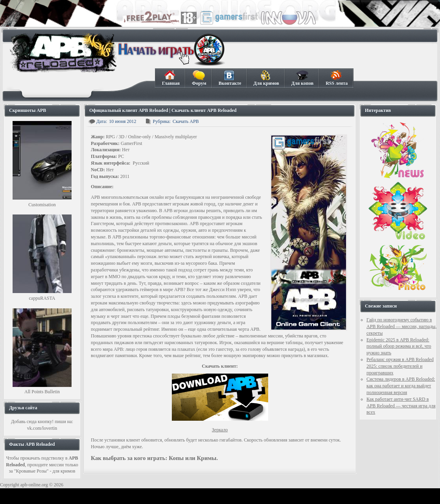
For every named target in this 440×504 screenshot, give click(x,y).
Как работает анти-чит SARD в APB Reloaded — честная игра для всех (401, 406)
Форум (199, 78)
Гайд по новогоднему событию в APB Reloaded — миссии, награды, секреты (401, 326)
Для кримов (266, 78)
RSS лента (336, 78)
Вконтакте (230, 78)
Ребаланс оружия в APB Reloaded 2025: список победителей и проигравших (400, 366)
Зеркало (220, 430)
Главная (171, 78)
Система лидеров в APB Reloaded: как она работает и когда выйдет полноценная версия (401, 386)
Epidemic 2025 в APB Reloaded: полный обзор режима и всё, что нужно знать (399, 346)
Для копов (302, 78)
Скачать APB (186, 121)
